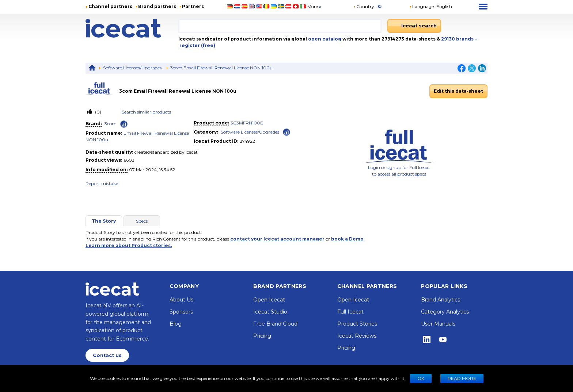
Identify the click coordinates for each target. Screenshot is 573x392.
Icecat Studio (270, 312)
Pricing (262, 336)
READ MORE (462, 378)
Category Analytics (445, 312)
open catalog (324, 39)
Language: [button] (422, 6)
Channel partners (110, 6)
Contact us (107, 355)
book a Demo (347, 239)
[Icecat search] (414, 26)
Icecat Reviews (357, 336)
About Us (181, 300)
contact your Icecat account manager (277, 239)
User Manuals (438, 324)
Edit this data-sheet (458, 91)
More (315, 6)
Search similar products (146, 112)
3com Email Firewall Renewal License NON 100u (221, 68)
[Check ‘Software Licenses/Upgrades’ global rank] (286, 132)
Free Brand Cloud (275, 324)
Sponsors (181, 312)
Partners (193, 6)
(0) (98, 112)
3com (111, 124)
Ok (421, 378)
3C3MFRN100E (247, 123)
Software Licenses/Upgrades (132, 68)
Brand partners (157, 6)
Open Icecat (269, 300)
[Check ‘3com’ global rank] (124, 124)
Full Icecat (350, 312)
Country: (364, 6)
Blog (176, 324)
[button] (431, 7)
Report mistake (102, 183)
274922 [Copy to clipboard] (247, 141)
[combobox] (280, 26)
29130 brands (458, 39)
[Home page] (132, 28)
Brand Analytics (441, 300)
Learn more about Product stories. (129, 245)
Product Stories (357, 324)
